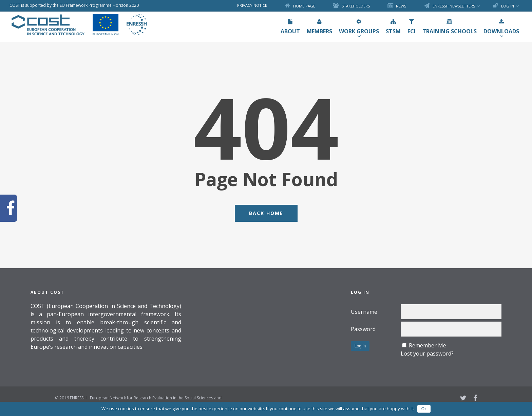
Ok (424, 409)
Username (364, 312)
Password (363, 329)
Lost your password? (427, 354)
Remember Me (427, 345)
